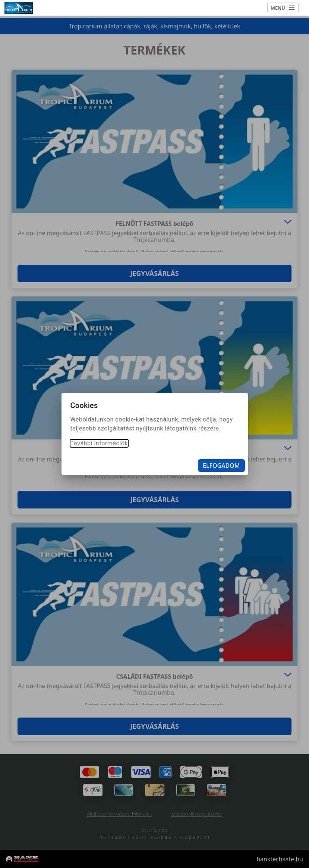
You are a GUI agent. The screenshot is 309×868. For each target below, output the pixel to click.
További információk (99, 443)
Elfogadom (221, 466)
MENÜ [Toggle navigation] (283, 8)
